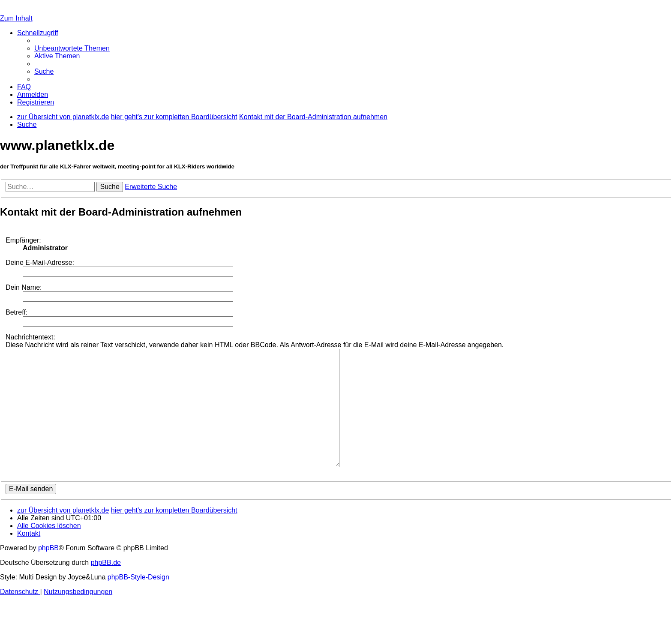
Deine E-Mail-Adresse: (40, 262)
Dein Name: (24, 287)
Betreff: (16, 312)
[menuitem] (72, 48)
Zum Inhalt (16, 18)
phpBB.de (106, 562)
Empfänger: (23, 240)
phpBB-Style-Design (138, 577)
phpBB (48, 548)
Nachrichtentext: (30, 337)
